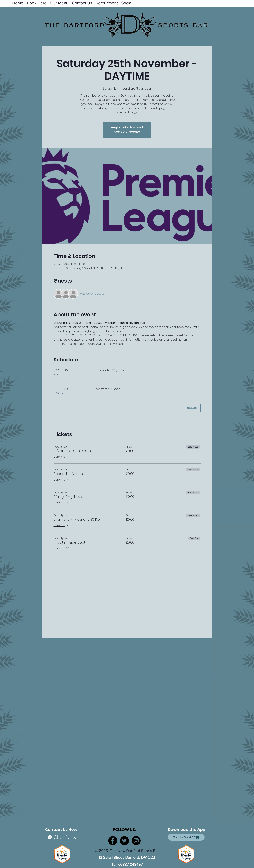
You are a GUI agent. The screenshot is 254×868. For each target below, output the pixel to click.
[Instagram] (136, 841)
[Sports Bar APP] (186, 837)
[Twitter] (124, 841)
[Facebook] (113, 841)
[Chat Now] (62, 837)
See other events (127, 132)
